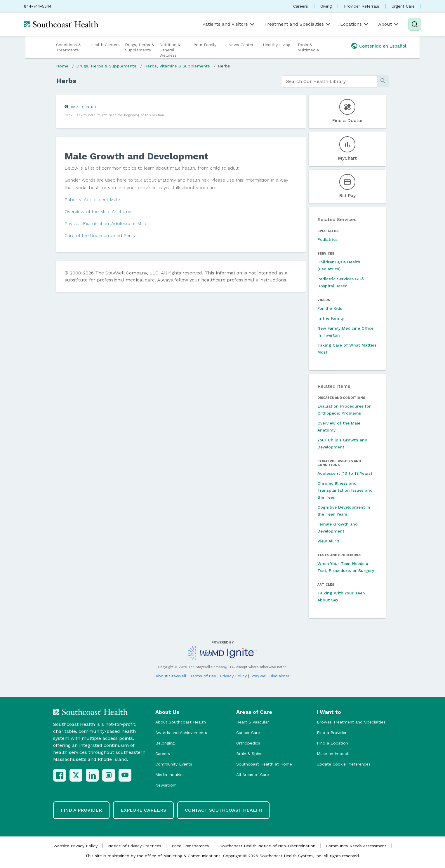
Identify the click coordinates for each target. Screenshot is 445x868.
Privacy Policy (233, 676)
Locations (355, 24)
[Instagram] (109, 775)
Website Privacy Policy (75, 846)
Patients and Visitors (229, 24)
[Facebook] (60, 775)
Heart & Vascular (253, 722)
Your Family (205, 45)
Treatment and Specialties (298, 24)
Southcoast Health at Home (264, 764)
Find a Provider (332, 733)
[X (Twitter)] (76, 775)
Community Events (174, 764)
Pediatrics (327, 239)
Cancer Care (248, 733)
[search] (330, 81)
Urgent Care (403, 6)
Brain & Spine (249, 754)
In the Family (331, 318)
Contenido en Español (383, 46)
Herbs (224, 66)
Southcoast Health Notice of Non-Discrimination (267, 846)
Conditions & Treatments (68, 47)
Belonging (165, 743)
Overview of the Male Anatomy (98, 212)
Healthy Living (277, 45)
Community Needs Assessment (356, 846)
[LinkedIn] (92, 775)
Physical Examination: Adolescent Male (106, 223)
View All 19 (328, 541)
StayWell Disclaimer (270, 676)
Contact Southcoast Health (223, 810)
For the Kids (330, 308)
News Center (241, 45)
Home (62, 66)
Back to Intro (83, 107)
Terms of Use (203, 676)
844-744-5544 (38, 6)
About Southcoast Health (181, 722)
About (389, 24)
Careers (301, 6)
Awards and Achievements (181, 733)
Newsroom (166, 785)
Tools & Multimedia (308, 47)
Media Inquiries (170, 775)
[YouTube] (125, 775)
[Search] (415, 24)
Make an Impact (333, 754)
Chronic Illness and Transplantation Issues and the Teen (345, 490)
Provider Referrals (362, 6)
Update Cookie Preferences (344, 764)
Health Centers (105, 45)
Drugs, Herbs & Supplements (140, 47)
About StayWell (171, 676)
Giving (326, 6)
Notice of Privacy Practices (135, 846)
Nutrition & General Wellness (170, 50)
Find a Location (332, 743)
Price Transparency (190, 846)
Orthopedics (248, 743)
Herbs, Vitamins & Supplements (177, 66)
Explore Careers (143, 810)
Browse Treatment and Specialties (351, 722)
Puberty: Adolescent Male (92, 200)
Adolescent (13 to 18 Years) (345, 473)
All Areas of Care (253, 775)
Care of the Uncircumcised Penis (100, 235)
